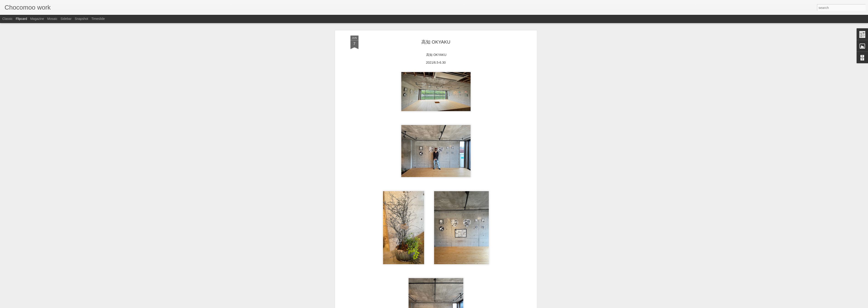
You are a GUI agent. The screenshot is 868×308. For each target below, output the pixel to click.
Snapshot (81, 19)
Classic (7, 19)
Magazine (37, 19)
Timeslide (98, 19)
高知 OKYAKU (436, 42)
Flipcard (21, 19)
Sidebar (66, 19)
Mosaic (52, 19)
